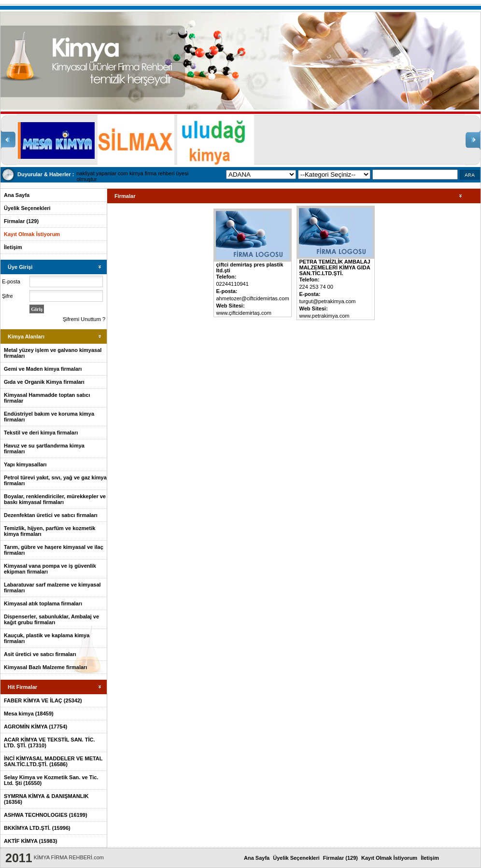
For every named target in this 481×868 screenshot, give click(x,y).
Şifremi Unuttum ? (84, 319)
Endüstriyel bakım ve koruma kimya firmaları (49, 417)
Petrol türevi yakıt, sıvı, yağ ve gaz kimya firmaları (55, 480)
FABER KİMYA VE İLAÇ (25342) (43, 700)
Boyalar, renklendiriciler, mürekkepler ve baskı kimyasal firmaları (55, 499)
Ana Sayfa (17, 195)
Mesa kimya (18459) (29, 714)
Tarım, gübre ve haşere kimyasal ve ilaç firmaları (54, 550)
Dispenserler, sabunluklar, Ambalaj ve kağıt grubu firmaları (51, 619)
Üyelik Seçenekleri (27, 208)
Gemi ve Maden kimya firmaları (43, 369)
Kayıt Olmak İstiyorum (32, 234)
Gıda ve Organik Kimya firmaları (44, 382)
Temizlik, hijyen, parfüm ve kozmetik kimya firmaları (50, 531)
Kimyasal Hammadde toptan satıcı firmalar (47, 398)
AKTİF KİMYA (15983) (30, 841)
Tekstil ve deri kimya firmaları (41, 433)
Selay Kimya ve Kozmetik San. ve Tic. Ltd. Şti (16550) (51, 780)
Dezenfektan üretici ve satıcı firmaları (51, 515)
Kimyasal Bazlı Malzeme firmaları (45, 667)
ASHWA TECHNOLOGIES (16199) (46, 815)
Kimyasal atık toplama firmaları (43, 603)
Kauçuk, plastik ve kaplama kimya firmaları (47, 638)
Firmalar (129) (21, 221)
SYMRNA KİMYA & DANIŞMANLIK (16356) (46, 799)
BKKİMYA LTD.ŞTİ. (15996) (37, 828)
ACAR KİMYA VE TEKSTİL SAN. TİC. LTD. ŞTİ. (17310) (49, 742)
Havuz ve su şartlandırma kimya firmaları (44, 448)
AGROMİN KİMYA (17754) (35, 727)
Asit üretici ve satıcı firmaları (40, 654)
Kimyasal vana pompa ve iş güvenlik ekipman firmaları (50, 569)
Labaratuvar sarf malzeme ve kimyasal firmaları (52, 588)
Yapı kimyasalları (25, 464)
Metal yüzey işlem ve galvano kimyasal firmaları (53, 353)
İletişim (13, 247)
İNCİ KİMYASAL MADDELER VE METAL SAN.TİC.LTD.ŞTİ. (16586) (53, 761)
